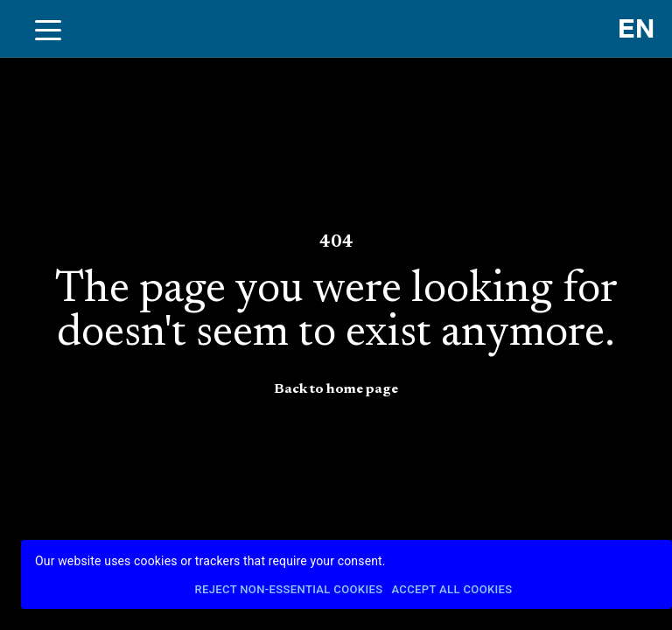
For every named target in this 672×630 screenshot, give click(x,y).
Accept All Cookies (451, 590)
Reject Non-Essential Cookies (288, 590)
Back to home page (336, 389)
